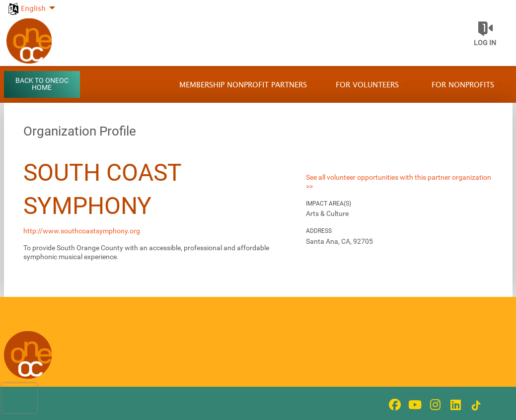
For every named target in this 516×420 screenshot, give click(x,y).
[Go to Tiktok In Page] (475, 406)
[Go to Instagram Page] (434, 405)
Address (319, 231)
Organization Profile (80, 131)
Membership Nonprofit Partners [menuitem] (243, 85)
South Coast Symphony (102, 189)
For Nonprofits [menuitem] (463, 85)
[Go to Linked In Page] (454, 405)
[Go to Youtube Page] (414, 405)
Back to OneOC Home (42, 84)
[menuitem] (31, 3)
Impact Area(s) (329, 204)
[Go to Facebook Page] (393, 405)
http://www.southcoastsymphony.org (82, 231)
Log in (485, 43)
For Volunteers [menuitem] (367, 85)
